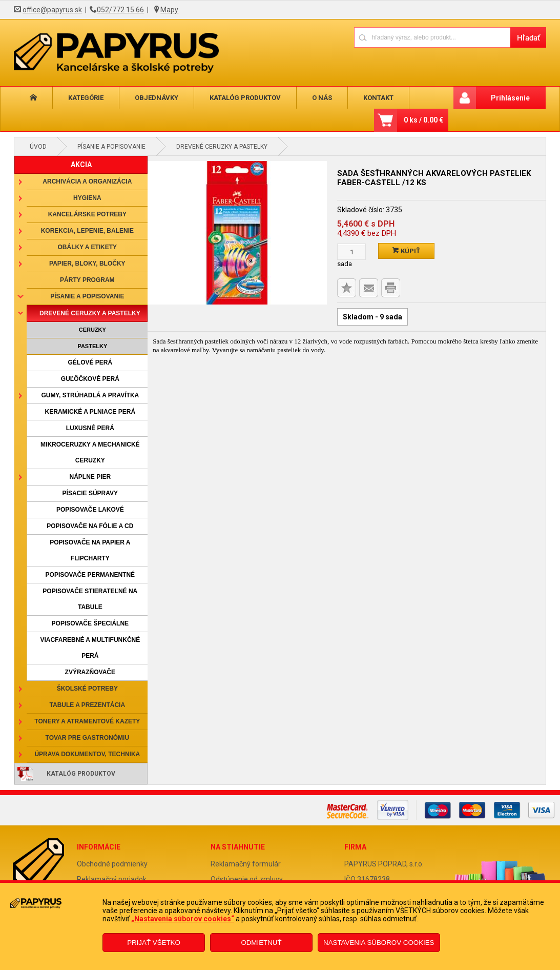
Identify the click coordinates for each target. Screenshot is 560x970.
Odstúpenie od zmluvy (247, 879)
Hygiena (87, 198)
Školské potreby (87, 689)
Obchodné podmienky (112, 864)
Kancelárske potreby (87, 214)
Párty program (87, 280)
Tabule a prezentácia (88, 705)
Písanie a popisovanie (111, 147)
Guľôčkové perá (90, 379)
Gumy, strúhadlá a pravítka (90, 395)
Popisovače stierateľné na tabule (90, 599)
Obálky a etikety (88, 247)
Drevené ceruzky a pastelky (222, 147)
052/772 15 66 (120, 10)
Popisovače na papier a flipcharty (90, 550)
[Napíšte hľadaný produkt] (432, 37)
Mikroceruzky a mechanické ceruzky (90, 452)
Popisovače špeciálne (90, 623)
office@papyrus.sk (52, 10)
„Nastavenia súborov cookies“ (183, 919)
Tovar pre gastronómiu (88, 738)
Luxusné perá (90, 428)
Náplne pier (90, 477)
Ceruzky (92, 330)
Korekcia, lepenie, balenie (87, 231)
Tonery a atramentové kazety (87, 721)
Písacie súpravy (90, 493)
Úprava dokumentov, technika (87, 754)
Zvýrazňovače (90, 672)
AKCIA (81, 165)
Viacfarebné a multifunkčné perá (90, 648)
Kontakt (378, 98)
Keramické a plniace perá (90, 412)
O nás (322, 98)
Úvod (38, 147)
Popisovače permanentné (90, 575)
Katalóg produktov (245, 98)
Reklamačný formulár (246, 864)
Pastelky (92, 346)
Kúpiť (406, 251)
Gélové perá (90, 362)
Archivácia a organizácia (87, 181)
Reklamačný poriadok (112, 879)
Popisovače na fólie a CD (90, 526)
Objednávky (157, 98)
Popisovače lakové (90, 510)
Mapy (169, 10)
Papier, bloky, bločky (87, 264)
